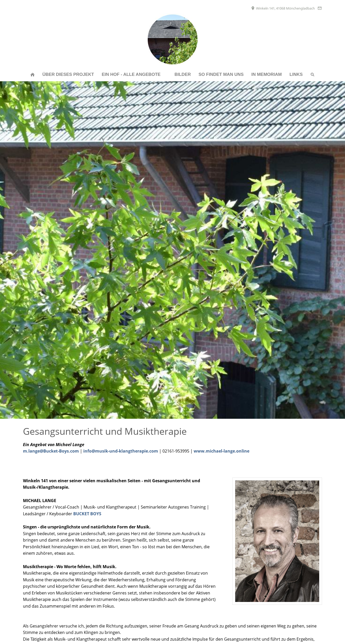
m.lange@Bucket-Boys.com (51, 451)
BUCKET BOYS (87, 514)
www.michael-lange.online (221, 451)
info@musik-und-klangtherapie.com (121, 451)
